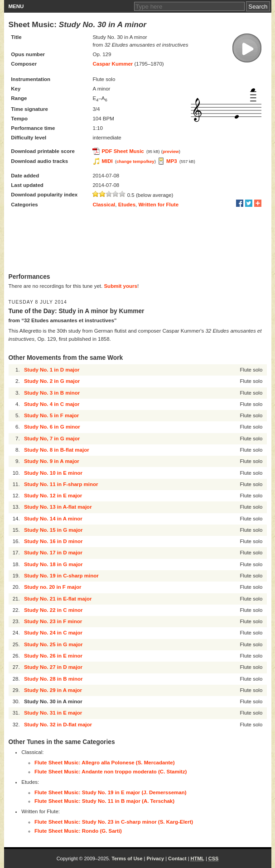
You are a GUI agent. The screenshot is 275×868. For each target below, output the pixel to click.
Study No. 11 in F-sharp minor (61, 484)
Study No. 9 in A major (52, 461)
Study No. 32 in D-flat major (58, 725)
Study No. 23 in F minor (53, 621)
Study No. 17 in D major (53, 553)
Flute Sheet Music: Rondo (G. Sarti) (78, 831)
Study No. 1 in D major (52, 370)
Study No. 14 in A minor (53, 519)
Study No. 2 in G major (52, 381)
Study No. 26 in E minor (53, 656)
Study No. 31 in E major (53, 713)
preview (171, 151)
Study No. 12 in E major (53, 496)
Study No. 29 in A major (53, 690)
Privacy (155, 858)
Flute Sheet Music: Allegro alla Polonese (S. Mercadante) (105, 763)
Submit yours (120, 286)
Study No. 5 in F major (51, 415)
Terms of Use (127, 858)
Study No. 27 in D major (53, 667)
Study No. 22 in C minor (53, 610)
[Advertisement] (138, 241)
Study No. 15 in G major (53, 530)
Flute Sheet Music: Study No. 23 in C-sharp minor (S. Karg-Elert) (114, 822)
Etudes (127, 205)
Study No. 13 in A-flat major (58, 507)
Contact (177, 858)
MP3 (172, 161)
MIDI (107, 161)
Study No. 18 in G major (53, 564)
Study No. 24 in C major (53, 633)
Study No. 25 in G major (53, 644)
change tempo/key (135, 161)
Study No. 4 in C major (52, 404)
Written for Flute (158, 205)
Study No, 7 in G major (52, 439)
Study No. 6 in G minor (52, 427)
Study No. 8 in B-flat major (57, 450)
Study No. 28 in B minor (53, 679)
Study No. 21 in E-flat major (58, 599)
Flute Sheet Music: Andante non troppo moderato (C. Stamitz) (111, 772)
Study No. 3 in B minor (52, 393)
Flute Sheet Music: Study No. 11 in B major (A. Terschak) (104, 801)
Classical (104, 205)
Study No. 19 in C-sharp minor (61, 576)
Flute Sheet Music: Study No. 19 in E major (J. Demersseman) (111, 792)
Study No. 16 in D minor (53, 541)
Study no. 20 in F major (53, 587)
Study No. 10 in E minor (53, 473)
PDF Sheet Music (123, 151)
